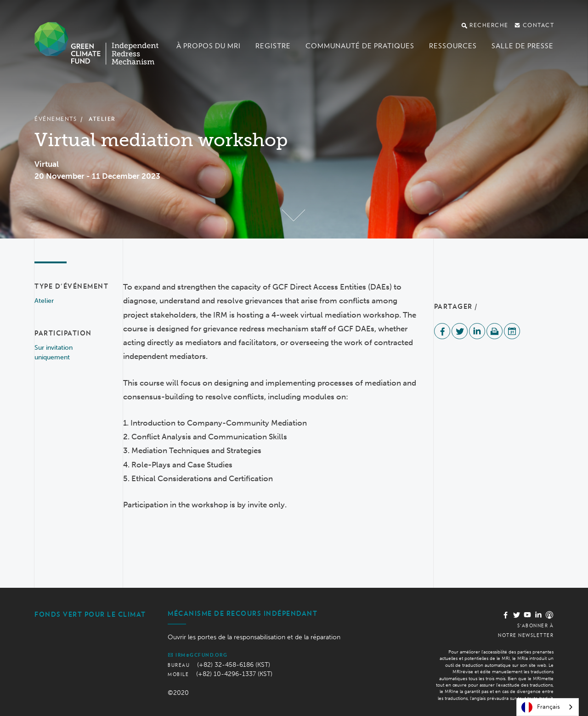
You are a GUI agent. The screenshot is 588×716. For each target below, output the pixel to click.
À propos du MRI (209, 46)
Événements (56, 119)
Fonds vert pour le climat (90, 614)
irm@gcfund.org (198, 655)
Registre (273, 46)
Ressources (453, 46)
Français (541, 707)
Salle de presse (523, 46)
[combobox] (548, 707)
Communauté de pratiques (360, 46)
